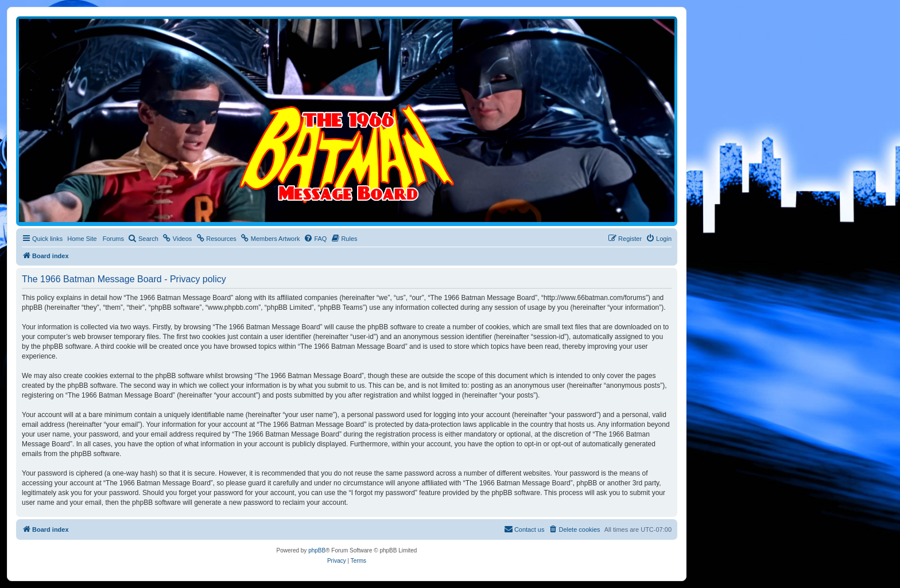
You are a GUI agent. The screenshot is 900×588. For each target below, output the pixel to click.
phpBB (317, 550)
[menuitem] (143, 239)
